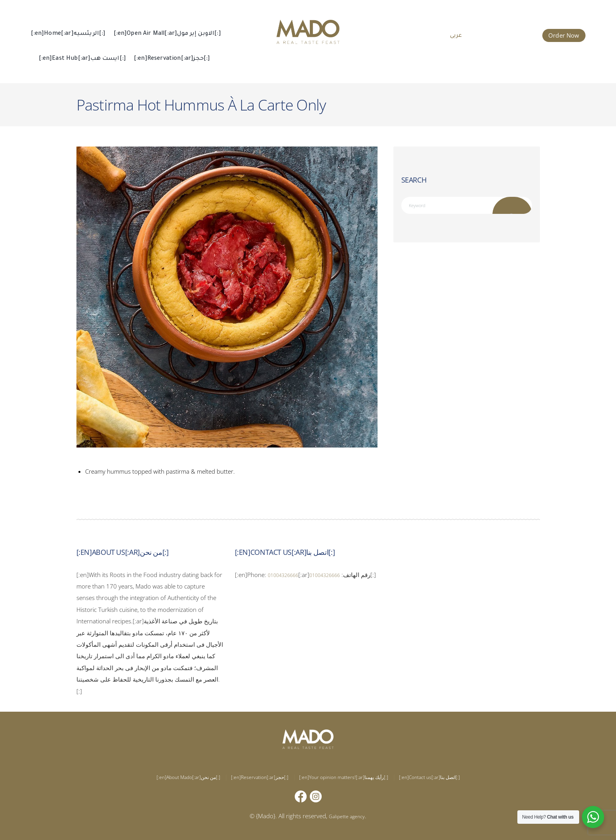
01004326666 (287, 575)
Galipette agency (347, 816)
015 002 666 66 (508, 34)
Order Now (564, 35)
